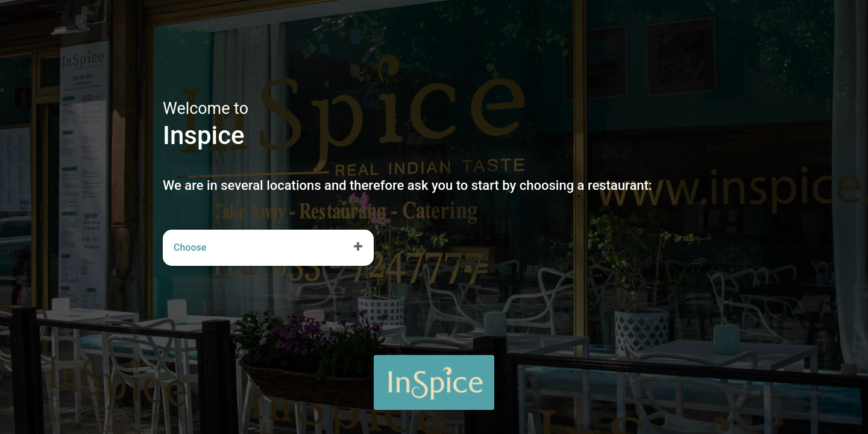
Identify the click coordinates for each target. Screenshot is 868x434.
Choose (190, 247)
